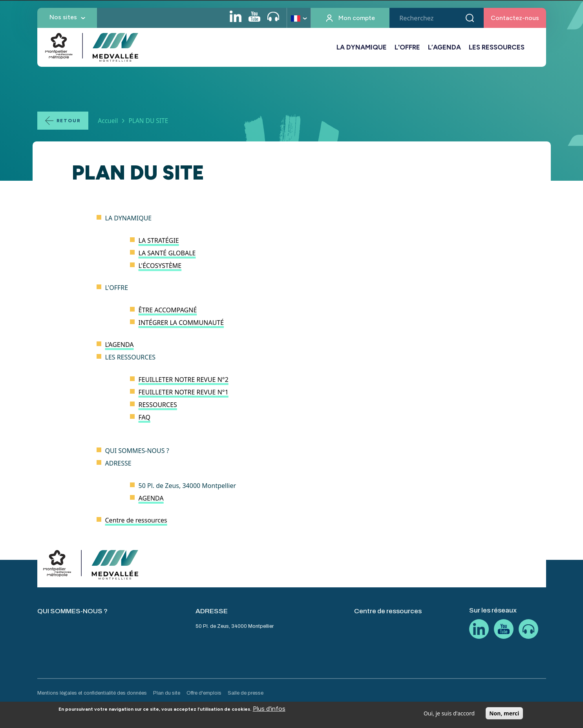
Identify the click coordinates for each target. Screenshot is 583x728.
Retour (69, 121)
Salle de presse (246, 693)
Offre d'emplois (204, 693)
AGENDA (151, 498)
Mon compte (357, 18)
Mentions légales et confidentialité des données (92, 693)
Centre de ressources (136, 520)
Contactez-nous (515, 18)
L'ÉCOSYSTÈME (160, 266)
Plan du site (167, 693)
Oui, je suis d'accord (449, 716)
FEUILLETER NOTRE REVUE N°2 (184, 380)
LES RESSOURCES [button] (497, 47)
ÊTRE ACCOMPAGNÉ (168, 310)
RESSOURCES (158, 405)
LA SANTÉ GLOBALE (167, 253)
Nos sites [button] (63, 17)
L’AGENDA (444, 47)
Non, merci (504, 716)
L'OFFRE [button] (407, 47)
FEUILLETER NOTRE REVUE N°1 (184, 392)
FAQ (144, 417)
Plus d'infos (269, 711)
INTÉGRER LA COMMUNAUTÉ (181, 323)
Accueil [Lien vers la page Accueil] (108, 121)
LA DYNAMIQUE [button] (362, 47)
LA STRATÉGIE (159, 240)
